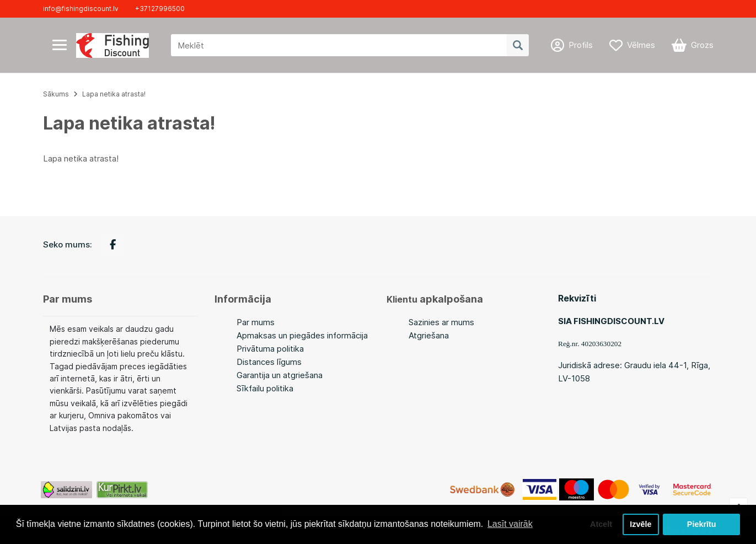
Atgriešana (429, 335)
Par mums (256, 322)
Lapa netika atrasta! (114, 94)
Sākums (56, 94)
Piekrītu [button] (702, 524)
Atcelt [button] (601, 524)
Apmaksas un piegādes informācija (302, 335)
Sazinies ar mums (441, 322)
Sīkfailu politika (265, 388)
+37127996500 (160, 9)
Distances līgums (269, 362)
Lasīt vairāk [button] (510, 524)
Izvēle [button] (640, 524)
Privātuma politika (270, 349)
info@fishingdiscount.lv (81, 9)
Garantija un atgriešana (280, 375)
